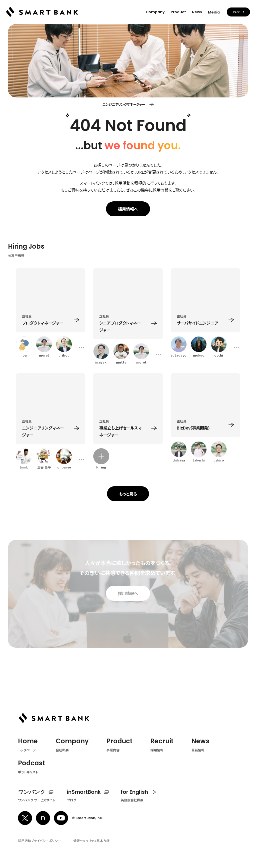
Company (155, 12)
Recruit (238, 12)
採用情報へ (128, 209)
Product (178, 12)
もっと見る (128, 494)
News (197, 12)
